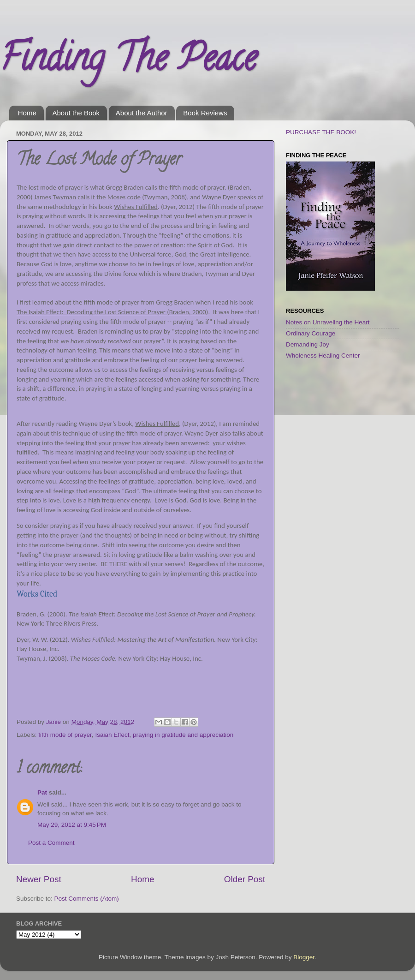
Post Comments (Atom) (87, 899)
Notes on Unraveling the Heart (328, 322)
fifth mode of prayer (65, 735)
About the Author (142, 113)
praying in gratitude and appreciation (183, 735)
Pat (42, 792)
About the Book (76, 113)
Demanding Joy (308, 344)
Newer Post (39, 879)
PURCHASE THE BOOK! (321, 132)
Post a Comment (51, 843)
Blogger (304, 957)
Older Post (245, 879)
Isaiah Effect (112, 735)
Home (27, 113)
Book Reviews (205, 113)
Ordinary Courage (311, 333)
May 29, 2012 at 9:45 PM (72, 825)
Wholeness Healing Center (323, 356)
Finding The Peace (128, 62)
